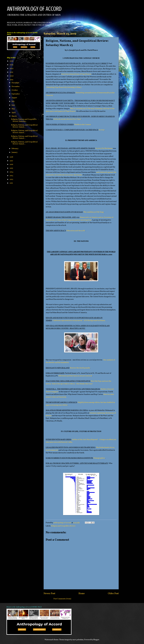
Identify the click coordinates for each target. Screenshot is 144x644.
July (13, 101)
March (14, 116)
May (13, 109)
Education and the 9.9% (76, 231)
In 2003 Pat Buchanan (104, 148)
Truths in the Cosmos (83, 125)
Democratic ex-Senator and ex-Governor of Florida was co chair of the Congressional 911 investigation (80, 219)
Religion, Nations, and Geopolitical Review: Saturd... (24, 126)
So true (102, 130)
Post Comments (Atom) (62, 599)
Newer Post (49, 594)
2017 (11, 161)
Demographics (99, 458)
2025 (12, 65)
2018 (11, 157)
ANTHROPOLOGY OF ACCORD (34, 9)
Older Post (113, 594)
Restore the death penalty (80, 368)
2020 (12, 76)
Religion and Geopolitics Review (63, 526)
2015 (11, 168)
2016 (12, 164)
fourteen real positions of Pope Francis (76, 74)
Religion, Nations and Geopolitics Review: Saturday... (24, 120)
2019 (12, 80)
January (15, 152)
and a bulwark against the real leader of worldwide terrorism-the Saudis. (81, 174)
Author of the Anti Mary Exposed (85, 440)
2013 (11, 176)
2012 (12, 179)
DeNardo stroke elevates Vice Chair (67, 119)
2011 (11, 183)
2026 (12, 61)
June (13, 105)
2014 (12, 172)
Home (82, 594)
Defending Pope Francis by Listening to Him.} (64, 87)
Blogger (96, 640)
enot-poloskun (78, 640)
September (16, 94)
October (15, 90)
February (15, 149)
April (14, 113)
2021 (12, 72)
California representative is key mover (67, 321)
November (16, 87)
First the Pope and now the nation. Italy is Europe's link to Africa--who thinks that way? (78, 382)
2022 (12, 69)
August (14, 98)
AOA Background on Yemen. (95, 321)
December (16, 83)
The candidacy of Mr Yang (94, 212)
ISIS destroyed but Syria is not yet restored (75, 376)
